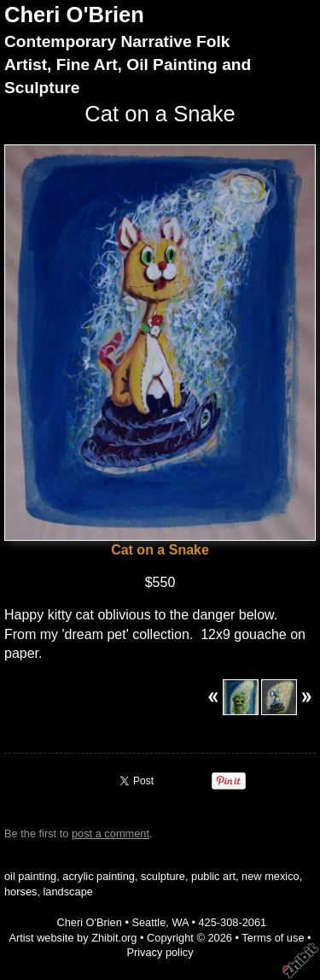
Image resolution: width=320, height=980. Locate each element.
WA (180, 922)
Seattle (148, 922)
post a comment (111, 833)
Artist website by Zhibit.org (73, 938)
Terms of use (273, 938)
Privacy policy (160, 952)
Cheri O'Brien (74, 15)
